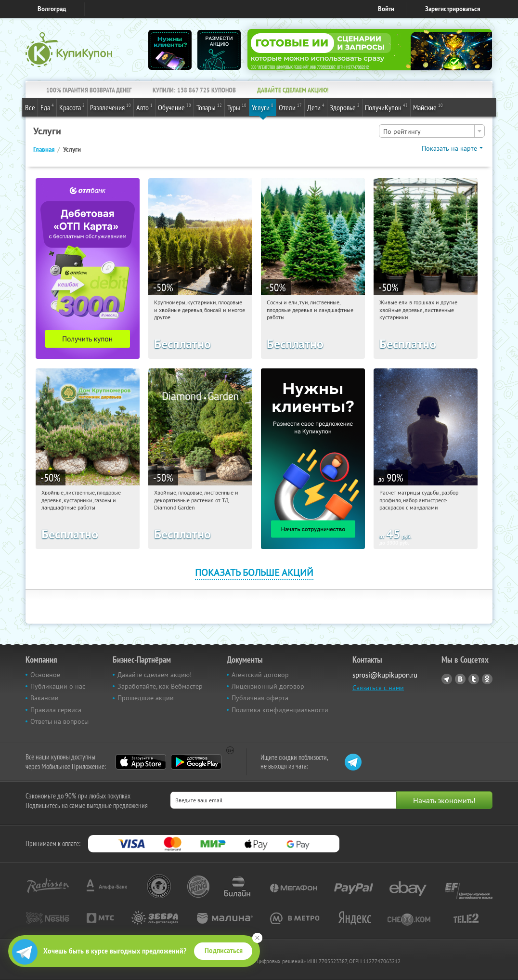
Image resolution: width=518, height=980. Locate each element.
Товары (209, 107)
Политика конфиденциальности (280, 710)
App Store (141, 762)
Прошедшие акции (146, 698)
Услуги (263, 107)
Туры (237, 107)
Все (30, 107)
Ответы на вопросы (59, 721)
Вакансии (45, 698)
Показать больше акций (254, 572)
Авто (144, 107)
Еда (47, 107)
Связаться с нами (378, 688)
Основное (45, 675)
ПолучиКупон (386, 107)
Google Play (196, 762)
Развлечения (110, 107)
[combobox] (432, 131)
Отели (290, 107)
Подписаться (224, 951)
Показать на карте (449, 148)
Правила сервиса (56, 710)
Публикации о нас (58, 686)
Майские (428, 107)
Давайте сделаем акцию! (155, 675)
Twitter (474, 679)
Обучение (175, 107)
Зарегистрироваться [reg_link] (453, 9)
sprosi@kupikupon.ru (385, 675)
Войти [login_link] (386, 9)
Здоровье (345, 107)
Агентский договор (260, 675)
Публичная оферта (260, 698)
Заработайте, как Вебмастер (160, 686)
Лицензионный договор (268, 686)
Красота (72, 107)
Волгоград (52, 9)
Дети (316, 107)
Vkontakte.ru (460, 679)
